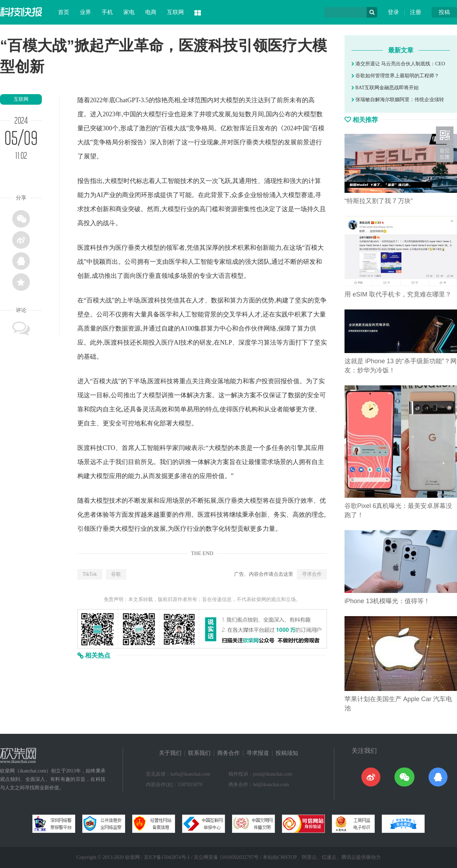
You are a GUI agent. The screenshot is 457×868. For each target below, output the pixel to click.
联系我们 (199, 753)
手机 (107, 12)
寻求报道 (258, 753)
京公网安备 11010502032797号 (226, 857)
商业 (128, 195)
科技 (96, 248)
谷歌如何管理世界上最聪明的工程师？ (395, 76)
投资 (268, 381)
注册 (416, 12)
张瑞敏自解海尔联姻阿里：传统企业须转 (398, 100)
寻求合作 (312, 574)
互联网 (175, 12)
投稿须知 (287, 753)
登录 (393, 12)
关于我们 (170, 753)
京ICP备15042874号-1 (167, 857)
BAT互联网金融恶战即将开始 (385, 88)
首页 (64, 12)
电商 (151, 12)
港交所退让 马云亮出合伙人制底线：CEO (398, 64)
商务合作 (228, 753)
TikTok (90, 574)
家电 (129, 12)
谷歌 (116, 574)
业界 (85, 12)
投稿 (444, 12)
